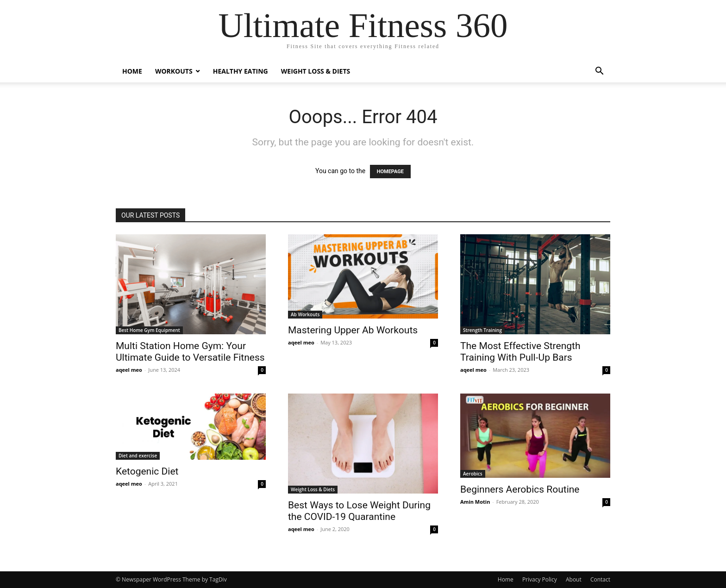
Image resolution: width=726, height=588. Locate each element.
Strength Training (482, 330)
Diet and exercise (138, 456)
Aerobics (473, 474)
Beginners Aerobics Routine (520, 489)
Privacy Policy (540, 579)
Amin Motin (475, 502)
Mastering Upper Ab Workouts (353, 330)
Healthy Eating (241, 71)
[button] (599, 72)
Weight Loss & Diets (316, 71)
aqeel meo (129, 370)
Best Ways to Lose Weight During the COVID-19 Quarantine (359, 511)
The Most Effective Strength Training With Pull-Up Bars (520, 352)
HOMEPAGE (390, 172)
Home (132, 71)
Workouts (174, 71)
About (574, 579)
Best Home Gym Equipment (149, 330)
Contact (600, 579)
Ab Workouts (305, 314)
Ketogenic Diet (147, 471)
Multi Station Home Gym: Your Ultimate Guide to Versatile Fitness (190, 352)
